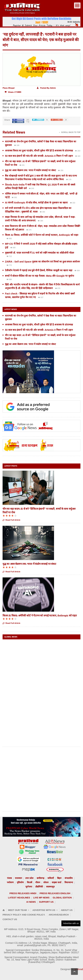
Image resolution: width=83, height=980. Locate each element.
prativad (79, 969)
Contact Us (10, 919)
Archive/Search (59, 915)
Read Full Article (11, 520)
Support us (46, 902)
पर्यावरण (10, 882)
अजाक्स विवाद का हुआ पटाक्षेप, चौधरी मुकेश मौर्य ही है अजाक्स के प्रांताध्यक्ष (39, 151)
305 (14, 198)
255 (61, 171)
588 (9, 280)
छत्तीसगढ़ (40, 878)
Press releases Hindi (23, 893)
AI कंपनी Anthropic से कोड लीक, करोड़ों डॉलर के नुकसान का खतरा (36, 203)
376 (29, 230)
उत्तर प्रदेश (29, 878)
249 (32, 189)
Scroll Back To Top (70, 132)
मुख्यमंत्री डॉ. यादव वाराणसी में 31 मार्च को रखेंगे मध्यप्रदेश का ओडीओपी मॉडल (39, 253)
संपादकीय (69, 878)
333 (73, 203)
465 (9, 239)
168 (17, 146)
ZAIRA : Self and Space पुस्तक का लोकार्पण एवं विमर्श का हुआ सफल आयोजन (42, 262)
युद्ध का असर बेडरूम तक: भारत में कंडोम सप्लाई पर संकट (30, 170)
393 (43, 212)
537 (41, 298)
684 (77, 271)
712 (9, 257)
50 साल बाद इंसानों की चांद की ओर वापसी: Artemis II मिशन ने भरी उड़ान (39, 156)
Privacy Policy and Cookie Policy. (24, 915)
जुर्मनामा (29, 887)
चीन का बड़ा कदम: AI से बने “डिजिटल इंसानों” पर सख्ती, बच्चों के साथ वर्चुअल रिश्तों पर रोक (39, 511)
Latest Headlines (19, 898)
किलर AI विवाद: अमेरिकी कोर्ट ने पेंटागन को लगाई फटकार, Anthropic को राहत (42, 235)
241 (22, 165)
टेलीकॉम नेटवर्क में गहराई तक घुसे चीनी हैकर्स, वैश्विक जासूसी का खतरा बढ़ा (39, 270)
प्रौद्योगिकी (39, 887)
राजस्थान (18, 878)
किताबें (29, 882)
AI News (31, 902)
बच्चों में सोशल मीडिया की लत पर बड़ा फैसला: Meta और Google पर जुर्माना (40, 276)
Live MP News (41, 898)
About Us (67, 910)
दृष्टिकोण (20, 882)
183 (78, 156)
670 (58, 289)
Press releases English (55, 893)
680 (13, 248)
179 (69, 180)
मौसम (38, 882)
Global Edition (62, 898)
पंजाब (9, 878)
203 (78, 151)
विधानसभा (69, 882)
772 (9, 266)
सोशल (46, 882)
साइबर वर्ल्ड (57, 882)
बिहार (59, 878)
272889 (13, 92)
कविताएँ (51, 878)
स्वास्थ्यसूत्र (50, 887)
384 (40, 221)
